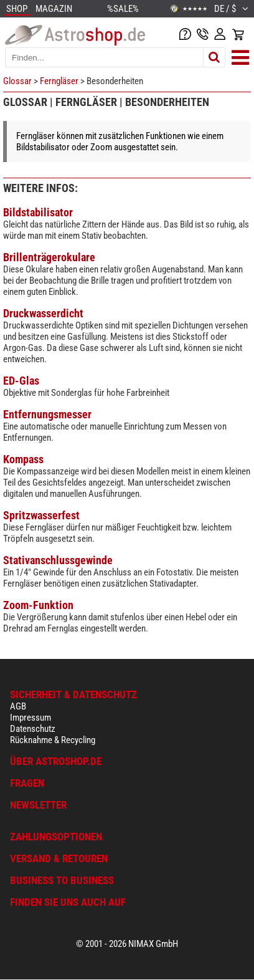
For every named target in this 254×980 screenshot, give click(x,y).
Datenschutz (33, 729)
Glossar (17, 81)
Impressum (31, 718)
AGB (18, 706)
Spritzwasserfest (41, 515)
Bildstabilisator (38, 212)
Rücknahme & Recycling (53, 740)
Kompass (23, 459)
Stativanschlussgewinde (58, 560)
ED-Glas (21, 381)
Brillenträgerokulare (49, 257)
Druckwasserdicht (43, 313)
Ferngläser (59, 81)
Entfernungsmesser (47, 414)
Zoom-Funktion (38, 605)
